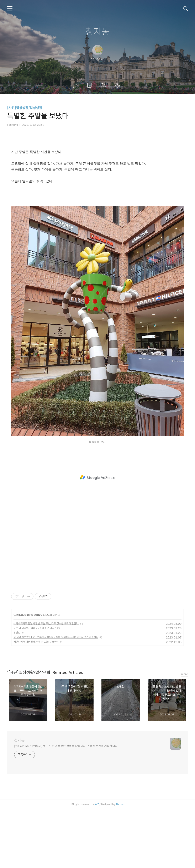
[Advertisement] (97, 174)
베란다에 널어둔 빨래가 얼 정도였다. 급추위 (36, 700)
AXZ (97, 863)
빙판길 (17, 691)
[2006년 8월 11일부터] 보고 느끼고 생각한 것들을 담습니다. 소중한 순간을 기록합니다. (66, 804)
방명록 (90, 85)
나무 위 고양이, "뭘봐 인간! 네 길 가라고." (35, 686)
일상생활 (36, 673)
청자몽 (98, 32)
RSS (104, 85)
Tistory (120, 863)
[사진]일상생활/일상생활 (25, 108)
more (185, 732)
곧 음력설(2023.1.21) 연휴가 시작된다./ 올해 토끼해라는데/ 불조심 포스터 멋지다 (56, 696)
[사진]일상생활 (21, 673)
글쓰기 (76, 85)
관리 (118, 85)
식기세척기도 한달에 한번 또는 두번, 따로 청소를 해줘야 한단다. (46, 682)
